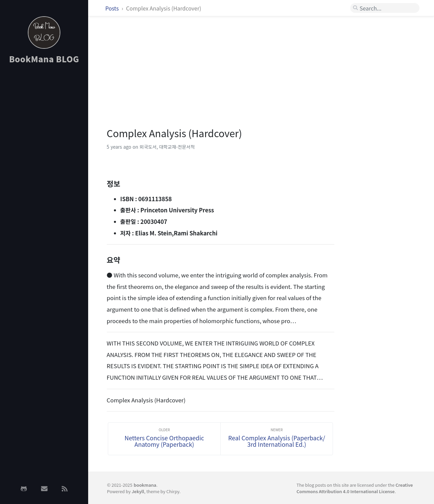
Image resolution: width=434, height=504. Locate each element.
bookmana (145, 485)
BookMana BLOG (44, 59)
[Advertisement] (44, 177)
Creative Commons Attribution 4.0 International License (354, 488)
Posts (113, 8)
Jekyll (138, 491)
